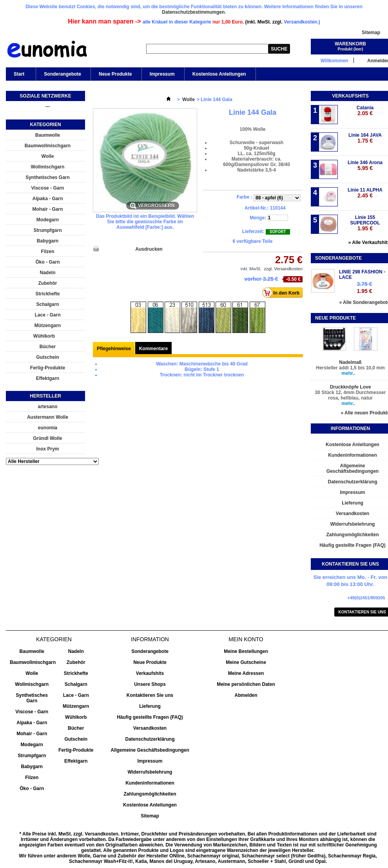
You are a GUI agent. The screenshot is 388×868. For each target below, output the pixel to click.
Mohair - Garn (47, 209)
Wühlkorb (44, 336)
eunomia (48, 428)
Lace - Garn (47, 315)
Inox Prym (47, 449)
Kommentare (153, 349)
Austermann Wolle (48, 417)
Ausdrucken (149, 249)
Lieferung (150, 706)
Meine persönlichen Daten (246, 684)
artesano (47, 407)
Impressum (162, 74)
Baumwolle (48, 135)
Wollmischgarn (48, 167)
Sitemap (371, 33)
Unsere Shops (150, 684)
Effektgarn (48, 378)
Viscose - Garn (48, 188)
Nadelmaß (350, 362)
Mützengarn (48, 325)
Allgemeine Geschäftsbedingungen (150, 750)
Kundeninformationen (150, 783)
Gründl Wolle (47, 438)
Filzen (47, 251)
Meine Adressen (246, 673)
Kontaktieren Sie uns (150, 695)
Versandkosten (150, 728)
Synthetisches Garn (48, 177)
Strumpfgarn (48, 230)
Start (18, 76)
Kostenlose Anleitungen (219, 74)
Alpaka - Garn (47, 199)
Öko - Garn (47, 262)
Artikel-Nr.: (257, 208)
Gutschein (48, 357)
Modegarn (48, 220)
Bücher (48, 347)
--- (48, 107)
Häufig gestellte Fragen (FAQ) (150, 717)
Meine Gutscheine (246, 662)
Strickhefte (47, 294)
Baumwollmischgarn (48, 146)
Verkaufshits (350, 96)
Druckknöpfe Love (351, 387)
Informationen (350, 429)
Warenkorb (350, 44)
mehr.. (348, 373)
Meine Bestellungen (246, 651)
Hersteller (45, 396)
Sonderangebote (63, 74)
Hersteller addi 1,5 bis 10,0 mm (350, 368)
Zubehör (48, 283)
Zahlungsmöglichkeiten (150, 794)
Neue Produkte (115, 74)
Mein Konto (246, 639)
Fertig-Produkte (48, 368)
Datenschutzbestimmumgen (193, 12)
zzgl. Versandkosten (283, 269)
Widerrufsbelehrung (150, 772)
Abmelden (246, 695)
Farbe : (245, 197)
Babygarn (48, 241)
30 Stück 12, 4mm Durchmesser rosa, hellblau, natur (351, 395)
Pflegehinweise (114, 349)
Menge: (258, 218)
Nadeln (47, 273)
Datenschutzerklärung (150, 739)
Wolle (48, 156)
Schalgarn (47, 304)
